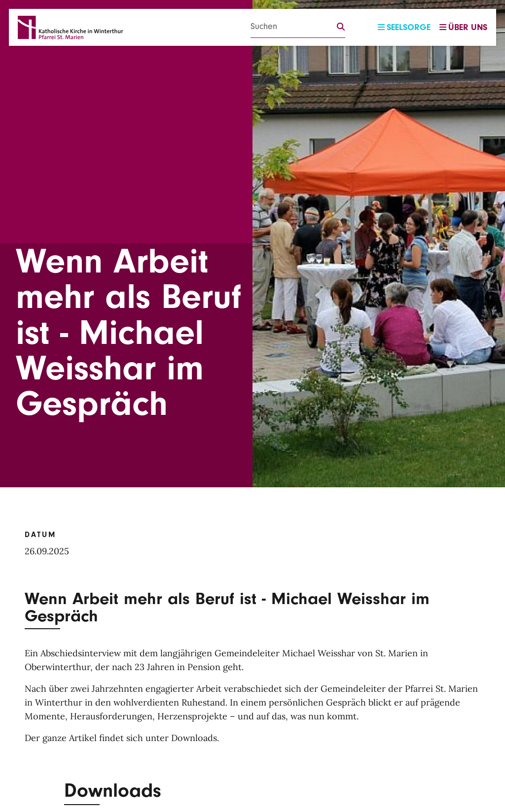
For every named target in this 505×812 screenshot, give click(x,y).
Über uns (463, 27)
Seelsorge (404, 27)
